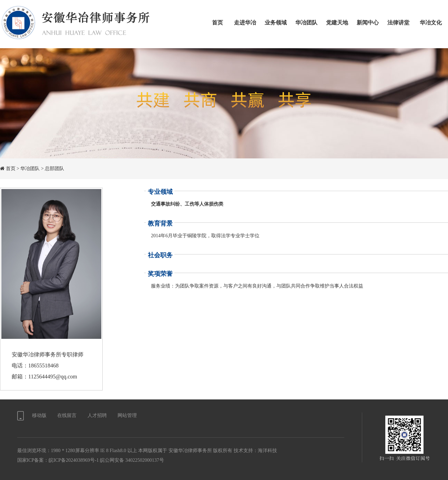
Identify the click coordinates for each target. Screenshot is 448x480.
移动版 (39, 415)
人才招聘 (97, 415)
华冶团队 (30, 169)
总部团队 (54, 169)
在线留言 (67, 415)
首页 (11, 169)
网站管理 (127, 415)
